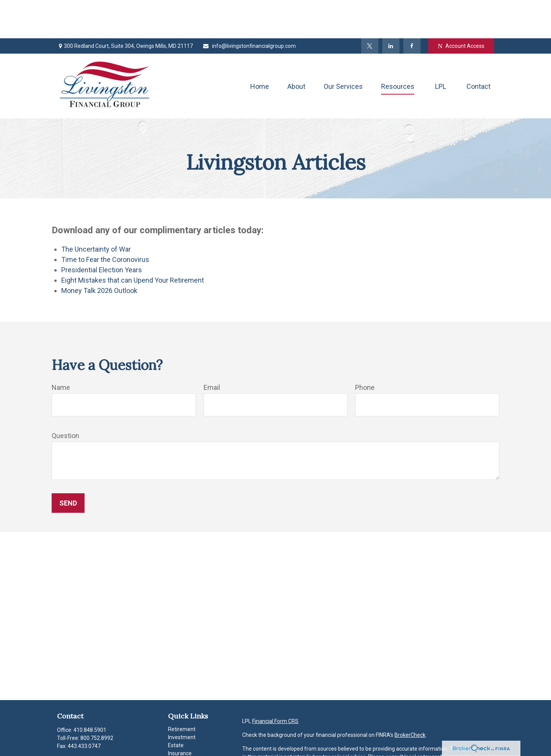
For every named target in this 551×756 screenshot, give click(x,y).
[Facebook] (412, 8)
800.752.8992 (97, 700)
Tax (172, 723)
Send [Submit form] (68, 465)
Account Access (461, 8)
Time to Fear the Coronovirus (105, 221)
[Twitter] (370, 8)
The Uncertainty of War (96, 211)
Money (176, 731)
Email (212, 349)
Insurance (180, 715)
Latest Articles (185, 747)
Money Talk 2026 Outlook (99, 252)
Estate (176, 707)
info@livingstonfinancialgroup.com (249, 8)
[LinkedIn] (391, 8)
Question (65, 397)
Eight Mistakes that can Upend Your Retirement (133, 242)
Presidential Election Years (102, 232)
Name (61, 349)
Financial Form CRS (275, 683)
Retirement (182, 691)
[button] (260, 48)
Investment (182, 699)
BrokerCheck (410, 697)
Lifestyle (178, 739)
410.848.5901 (90, 692)
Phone (365, 349)
